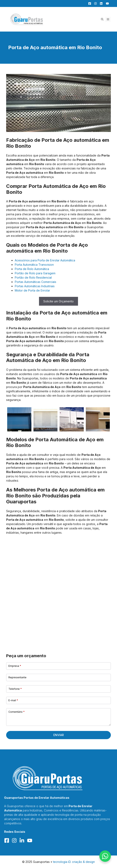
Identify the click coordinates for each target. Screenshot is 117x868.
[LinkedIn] (100, 3)
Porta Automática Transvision (34, 265)
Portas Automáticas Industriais (35, 286)
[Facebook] (89, 3)
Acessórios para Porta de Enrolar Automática (45, 260)
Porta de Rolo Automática (32, 269)
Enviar (59, 735)
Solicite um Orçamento (58, 301)
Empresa (15, 666)
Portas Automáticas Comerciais (36, 282)
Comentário (17, 712)
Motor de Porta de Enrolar (32, 290)
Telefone (15, 689)
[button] (102, 19)
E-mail (13, 700)
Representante (17, 677)
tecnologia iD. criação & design (74, 862)
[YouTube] (106, 3)
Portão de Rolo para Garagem (35, 273)
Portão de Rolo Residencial (33, 277)
